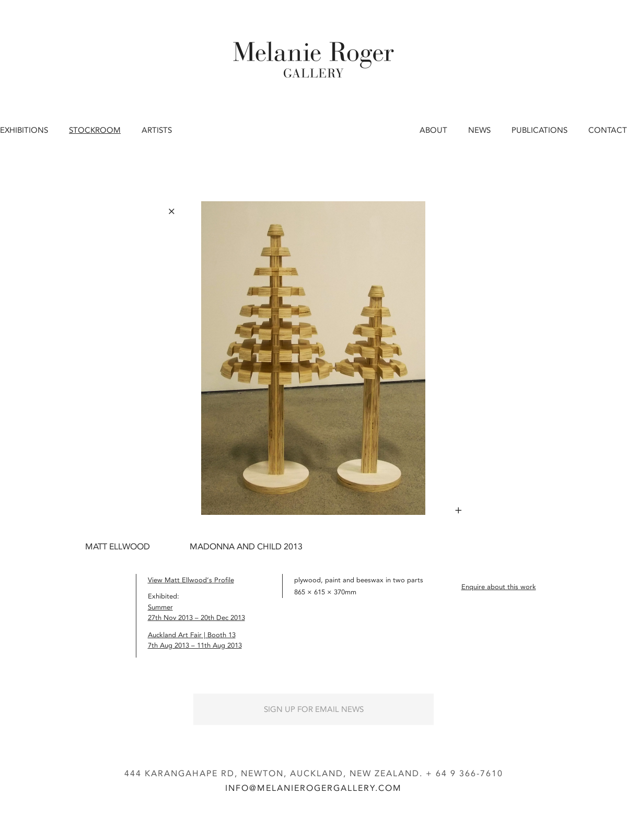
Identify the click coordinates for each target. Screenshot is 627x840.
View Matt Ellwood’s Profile (191, 580)
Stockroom (95, 130)
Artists (157, 130)
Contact (608, 130)
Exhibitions (24, 130)
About (433, 130)
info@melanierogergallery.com (313, 788)
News (479, 130)
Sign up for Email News (314, 709)
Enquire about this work (499, 587)
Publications (539, 130)
